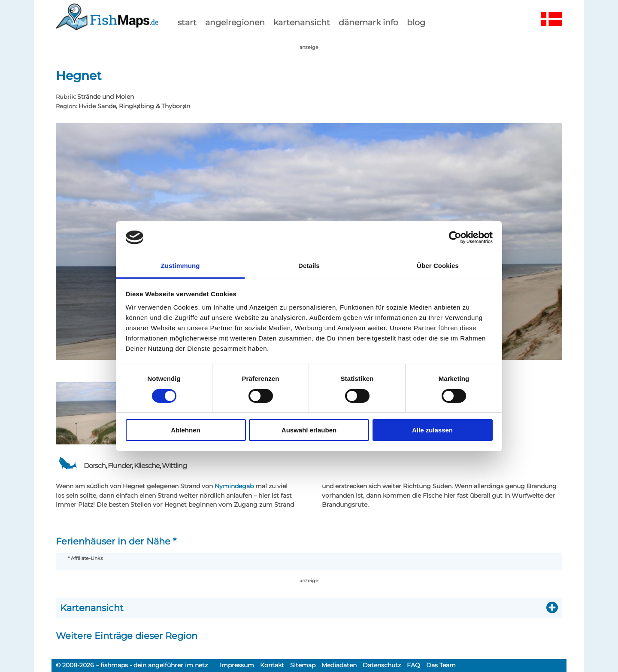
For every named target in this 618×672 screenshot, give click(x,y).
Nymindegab (234, 486)
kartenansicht (302, 22)
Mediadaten (339, 665)
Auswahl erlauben (309, 430)
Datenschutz (382, 665)
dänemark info (368, 22)
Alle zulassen (432, 430)
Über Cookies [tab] (438, 266)
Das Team (441, 665)
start (187, 22)
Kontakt (272, 665)
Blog (416, 22)
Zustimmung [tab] (180, 266)
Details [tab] (309, 266)
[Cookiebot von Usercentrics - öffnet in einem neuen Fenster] (455, 237)
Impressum (237, 665)
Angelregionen (235, 22)
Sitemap (303, 665)
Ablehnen (185, 430)
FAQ (414, 665)
